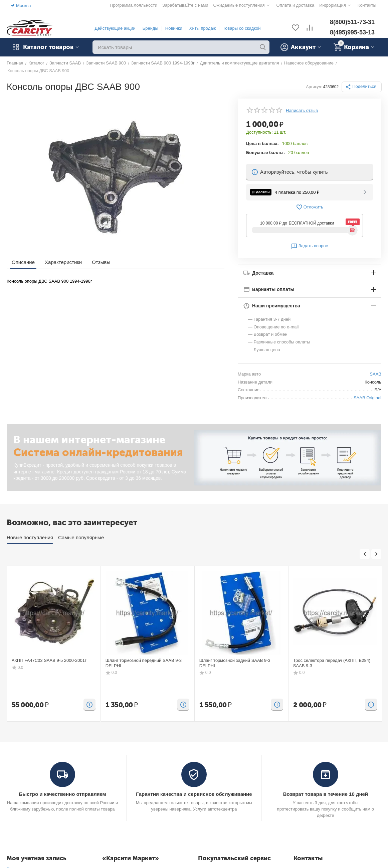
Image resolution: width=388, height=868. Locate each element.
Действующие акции (115, 28)
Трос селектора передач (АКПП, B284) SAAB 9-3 (332, 663)
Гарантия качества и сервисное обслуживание (194, 794)
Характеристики (63, 262)
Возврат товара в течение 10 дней (326, 794)
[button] (362, 87)
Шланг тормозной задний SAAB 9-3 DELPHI (235, 663)
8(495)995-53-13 (352, 32)
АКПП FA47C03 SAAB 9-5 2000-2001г (49, 660)
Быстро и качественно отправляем (62, 794)
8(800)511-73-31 (352, 22)
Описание (23, 262)
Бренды (150, 28)
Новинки (174, 28)
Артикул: (314, 87)
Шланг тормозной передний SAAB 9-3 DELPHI (144, 663)
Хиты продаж (203, 28)
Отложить (310, 207)
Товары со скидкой (242, 28)
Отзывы (101, 262)
